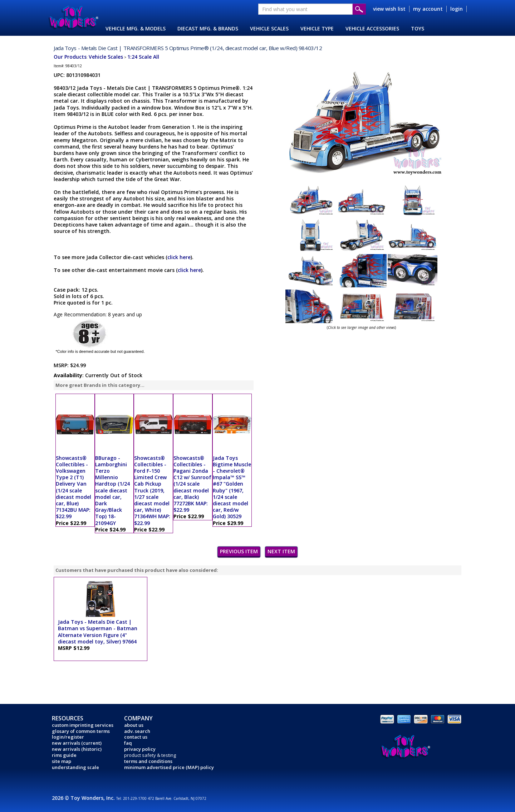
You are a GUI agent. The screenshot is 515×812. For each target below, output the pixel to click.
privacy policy (140, 749)
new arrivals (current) (77, 743)
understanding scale (75, 767)
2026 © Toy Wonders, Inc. (84, 798)
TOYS (418, 28)
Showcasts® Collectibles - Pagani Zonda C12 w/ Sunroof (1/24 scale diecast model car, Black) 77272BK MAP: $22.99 (192, 484)
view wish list (389, 9)
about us (134, 725)
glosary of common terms (81, 731)
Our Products (70, 57)
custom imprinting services (83, 725)
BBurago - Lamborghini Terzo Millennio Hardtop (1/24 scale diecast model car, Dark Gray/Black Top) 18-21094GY (112, 490)
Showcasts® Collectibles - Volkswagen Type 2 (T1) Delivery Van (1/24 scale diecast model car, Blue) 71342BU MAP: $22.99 (73, 487)
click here (179, 257)
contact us (136, 737)
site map (62, 761)
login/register (68, 737)
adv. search (137, 731)
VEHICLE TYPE (317, 28)
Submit (359, 9)
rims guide (64, 755)
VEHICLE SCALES (269, 28)
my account (428, 9)
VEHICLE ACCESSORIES (372, 28)
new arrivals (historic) (77, 749)
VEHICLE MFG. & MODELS (136, 28)
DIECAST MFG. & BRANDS (208, 28)
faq (128, 743)
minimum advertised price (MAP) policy (169, 767)
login (457, 9)
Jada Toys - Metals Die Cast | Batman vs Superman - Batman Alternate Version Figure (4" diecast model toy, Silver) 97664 (98, 632)
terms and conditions (148, 761)
